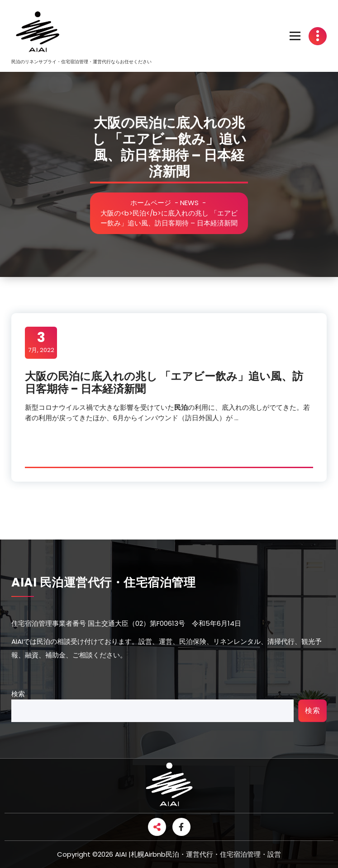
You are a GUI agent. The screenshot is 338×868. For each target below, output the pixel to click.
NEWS (189, 203)
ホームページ (151, 203)
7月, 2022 (41, 342)
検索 (18, 694)
